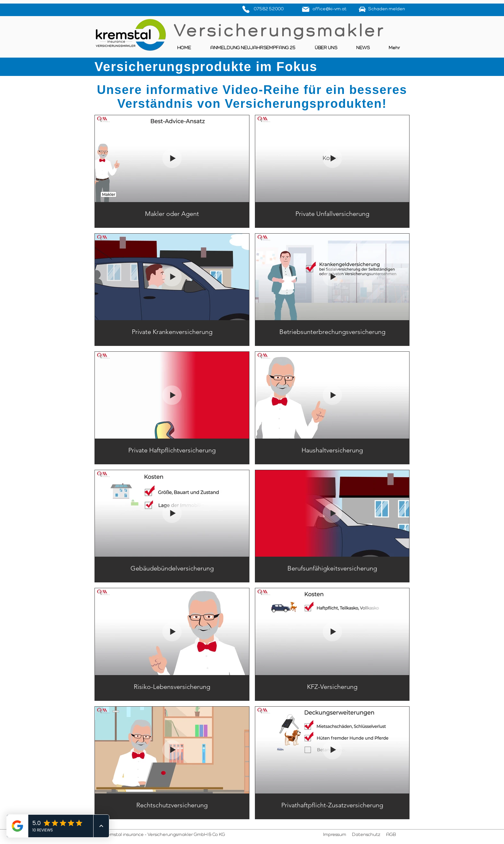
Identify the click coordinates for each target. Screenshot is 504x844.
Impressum (335, 835)
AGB (391, 835)
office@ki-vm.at (329, 9)
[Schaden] (362, 9)
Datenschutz (366, 835)
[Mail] (306, 9)
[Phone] (246, 9)
